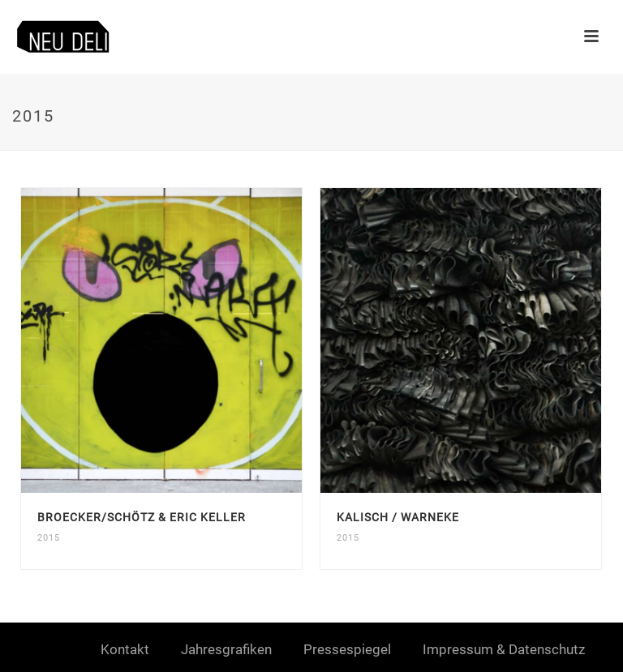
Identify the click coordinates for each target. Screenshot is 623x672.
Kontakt (125, 649)
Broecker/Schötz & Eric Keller (142, 517)
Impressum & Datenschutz (504, 649)
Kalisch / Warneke (398, 517)
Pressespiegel (347, 649)
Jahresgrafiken (226, 649)
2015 (49, 538)
